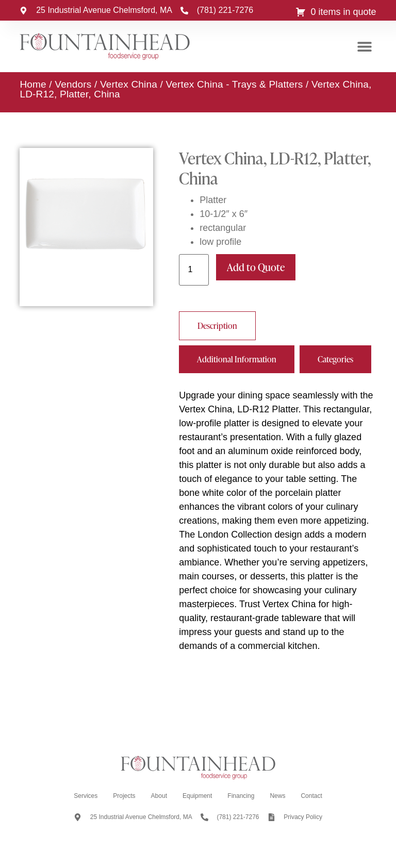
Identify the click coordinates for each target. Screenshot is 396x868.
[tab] (217, 326)
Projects (124, 796)
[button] (365, 47)
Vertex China (129, 84)
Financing (241, 796)
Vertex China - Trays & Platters (235, 84)
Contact (311, 796)
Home (33, 84)
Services (86, 796)
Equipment (197, 796)
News (277, 796)
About (159, 796)
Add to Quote (256, 267)
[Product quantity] (194, 270)
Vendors (73, 84)
